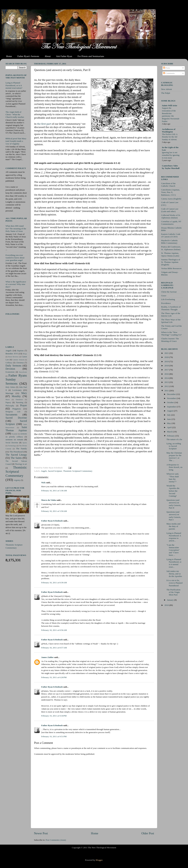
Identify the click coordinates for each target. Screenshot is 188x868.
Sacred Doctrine (16, 418)
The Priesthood (16, 452)
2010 (167, 605)
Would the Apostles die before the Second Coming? (173, 491)
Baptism (20, 351)
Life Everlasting (168, 299)
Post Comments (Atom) (56, 840)
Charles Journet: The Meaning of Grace (170, 340)
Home (9, 56)
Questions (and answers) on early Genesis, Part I (174, 516)
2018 (167, 366)
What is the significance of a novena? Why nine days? (16, 284)
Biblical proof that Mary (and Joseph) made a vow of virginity (16, 141)
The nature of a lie (174, 439)
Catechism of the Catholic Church (168, 185)
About (48, 56)
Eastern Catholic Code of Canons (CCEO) (171, 235)
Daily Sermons (13, 366)
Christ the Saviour (169, 292)
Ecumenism (10, 372)
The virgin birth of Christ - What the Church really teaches (15, 114)
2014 (167, 378)
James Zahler (47, 657)
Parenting (20, 402)
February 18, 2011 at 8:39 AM (54, 583)
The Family (21, 449)
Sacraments (11, 415)
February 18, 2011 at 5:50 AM (54, 511)
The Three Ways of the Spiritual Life (171, 321)
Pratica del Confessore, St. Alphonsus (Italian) (171, 248)
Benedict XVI (12, 354)
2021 (167, 353)
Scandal (15, 434)
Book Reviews (13, 357)
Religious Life (13, 412)
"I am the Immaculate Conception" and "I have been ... (173, 550)
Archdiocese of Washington (169, 130)
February (171, 436)
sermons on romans (14, 440)
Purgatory (17, 409)
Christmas (20, 363)
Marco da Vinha (49, 500)
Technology (12, 446)
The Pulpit (166, 93)
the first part (44, 124)
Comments (169, 73)
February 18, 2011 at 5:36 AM (54, 491)
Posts (167, 68)
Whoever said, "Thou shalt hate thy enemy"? (173, 478)
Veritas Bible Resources (171, 268)
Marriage (9, 393)
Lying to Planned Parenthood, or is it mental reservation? (14, 85)
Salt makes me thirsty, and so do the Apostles (174, 574)
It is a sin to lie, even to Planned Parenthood (174, 583)
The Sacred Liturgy (16, 455)
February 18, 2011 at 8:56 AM (54, 630)
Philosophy (10, 406)
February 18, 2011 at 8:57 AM (54, 648)
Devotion (10, 369)
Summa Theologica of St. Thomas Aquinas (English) (171, 262)
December (172, 394)
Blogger (99, 860)
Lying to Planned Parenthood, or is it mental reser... (174, 563)
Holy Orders (10, 387)
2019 (167, 361)
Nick (43, 483)
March (170, 432)
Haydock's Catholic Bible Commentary (170, 242)
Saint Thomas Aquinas (16, 429)
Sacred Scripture (55, 471)
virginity (17, 480)
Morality (16, 396)
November (172, 398)
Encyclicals (23, 372)
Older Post (148, 833)
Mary (24, 393)
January (171, 600)
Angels (44, 471)
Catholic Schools (18, 360)
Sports (25, 443)
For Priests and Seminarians (91, 56)
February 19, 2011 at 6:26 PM (54, 677)
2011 (167, 391)
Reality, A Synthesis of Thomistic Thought (171, 308)
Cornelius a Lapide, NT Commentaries (171, 223)
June (169, 419)
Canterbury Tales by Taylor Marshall (171, 167)
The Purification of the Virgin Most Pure (173, 592)
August (170, 411)
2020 (167, 357)
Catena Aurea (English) (171, 199)
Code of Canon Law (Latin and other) (170, 210)
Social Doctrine (12, 443)
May (169, 423)
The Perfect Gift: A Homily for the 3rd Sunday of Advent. (170, 137)
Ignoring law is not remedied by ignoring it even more (171, 155)
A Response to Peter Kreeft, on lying (174, 467)
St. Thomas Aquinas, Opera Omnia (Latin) (170, 254)
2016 (167, 374)
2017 (167, 370)
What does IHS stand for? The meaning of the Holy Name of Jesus (16, 228)
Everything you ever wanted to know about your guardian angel (15, 258)
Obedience (19, 399)
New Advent (167, 89)
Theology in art (21, 464)
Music (8, 399)
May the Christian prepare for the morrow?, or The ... (174, 457)
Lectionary (17, 390)
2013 (167, 382)
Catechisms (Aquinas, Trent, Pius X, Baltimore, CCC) (170, 192)
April (170, 427)
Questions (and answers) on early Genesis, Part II (174, 504)
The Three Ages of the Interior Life (171, 315)
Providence (166, 303)
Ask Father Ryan (64, 56)
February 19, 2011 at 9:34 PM (54, 716)
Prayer (24, 405)
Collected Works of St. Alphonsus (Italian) (171, 216)
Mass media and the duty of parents (173, 526)
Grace (164, 296)
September (172, 407)
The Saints (16, 458)
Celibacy (9, 363)
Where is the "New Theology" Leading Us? (171, 333)
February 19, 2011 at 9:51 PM (54, 736)
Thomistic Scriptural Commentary (78, 471)
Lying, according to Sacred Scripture (174, 446)
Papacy (8, 402)
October (171, 402)
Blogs (25, 354)
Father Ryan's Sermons (28, 56)
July (169, 415)
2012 (167, 386)
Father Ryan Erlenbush (52, 521)
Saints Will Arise (170, 105)
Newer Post (41, 833)
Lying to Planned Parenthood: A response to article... (174, 537)
